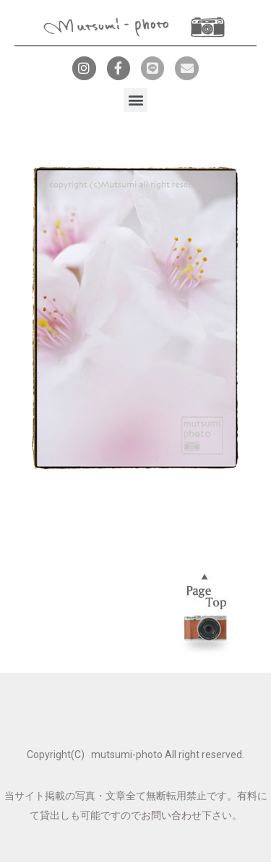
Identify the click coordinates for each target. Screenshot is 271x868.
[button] (135, 100)
